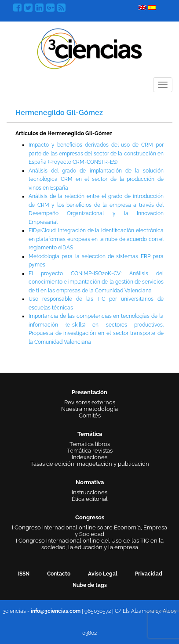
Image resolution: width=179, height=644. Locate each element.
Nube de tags (90, 585)
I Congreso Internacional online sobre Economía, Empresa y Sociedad (89, 531)
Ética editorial (90, 499)
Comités (90, 416)
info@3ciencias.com (56, 611)
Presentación (89, 392)
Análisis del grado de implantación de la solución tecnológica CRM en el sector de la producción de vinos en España (96, 179)
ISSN (24, 574)
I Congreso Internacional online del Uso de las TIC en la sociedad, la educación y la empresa (90, 544)
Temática (90, 434)
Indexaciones (89, 457)
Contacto (59, 574)
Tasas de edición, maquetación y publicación (90, 464)
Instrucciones (89, 492)
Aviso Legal (103, 574)
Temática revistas (90, 451)
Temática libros (90, 444)
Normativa (90, 482)
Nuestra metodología (89, 409)
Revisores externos (90, 402)
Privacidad (149, 574)
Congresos (90, 517)
